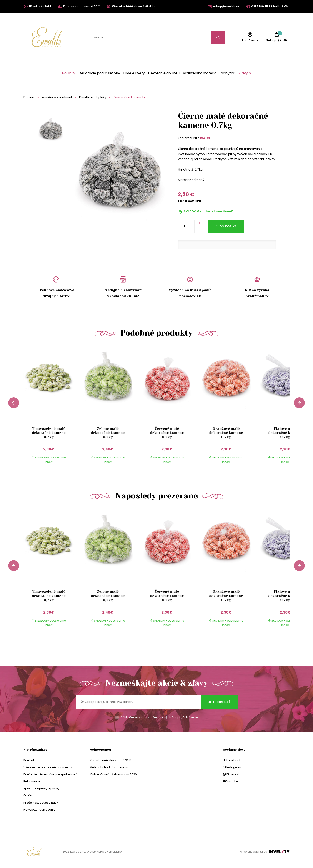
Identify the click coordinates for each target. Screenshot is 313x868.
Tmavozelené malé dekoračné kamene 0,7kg (49, 433)
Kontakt (29, 760)
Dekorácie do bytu (164, 73)
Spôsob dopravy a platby (41, 789)
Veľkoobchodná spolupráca (110, 767)
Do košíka (228, 226)
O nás (28, 795)
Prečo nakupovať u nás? (41, 803)
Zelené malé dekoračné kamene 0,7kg (108, 433)
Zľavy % (245, 73)
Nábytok (228, 73)
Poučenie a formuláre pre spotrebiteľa (51, 774)
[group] (53, 409)
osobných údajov (169, 717)
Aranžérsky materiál (200, 73)
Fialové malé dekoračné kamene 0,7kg (285, 433)
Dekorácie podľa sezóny (99, 73)
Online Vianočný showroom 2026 (113, 774)
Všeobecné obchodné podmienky (48, 767)
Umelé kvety (134, 73)
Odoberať (219, 702)
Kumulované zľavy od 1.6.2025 (111, 760)
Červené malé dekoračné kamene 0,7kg (167, 433)
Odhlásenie (190, 717)
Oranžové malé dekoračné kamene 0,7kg (226, 433)
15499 (205, 138)
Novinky (69, 73)
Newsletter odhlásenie (39, 810)
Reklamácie (32, 781)
